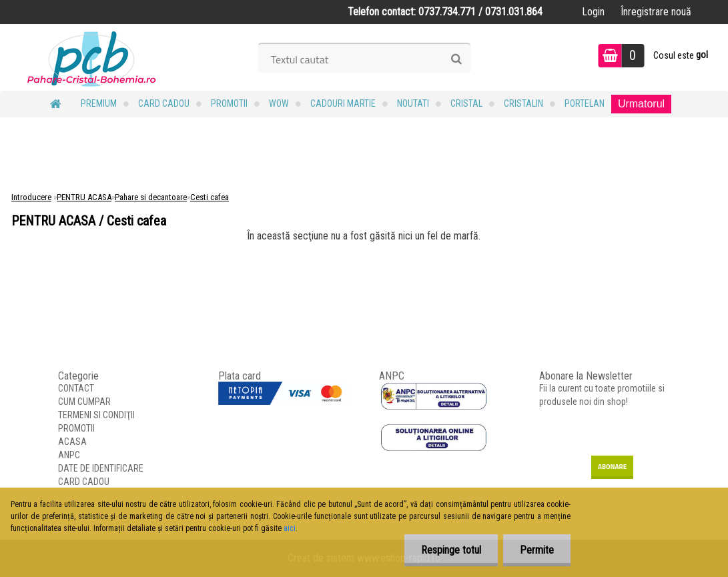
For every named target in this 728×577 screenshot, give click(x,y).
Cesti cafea (210, 197)
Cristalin (523, 103)
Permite (537, 550)
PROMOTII (229, 103)
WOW (279, 103)
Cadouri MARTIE (343, 103)
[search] (456, 59)
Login (593, 12)
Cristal (466, 103)
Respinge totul (451, 550)
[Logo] (92, 57)
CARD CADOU (164, 103)
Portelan (585, 103)
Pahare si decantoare (151, 197)
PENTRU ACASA (84, 197)
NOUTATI (413, 103)
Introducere (31, 197)
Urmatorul (641, 104)
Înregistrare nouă (656, 12)
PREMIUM (99, 103)
